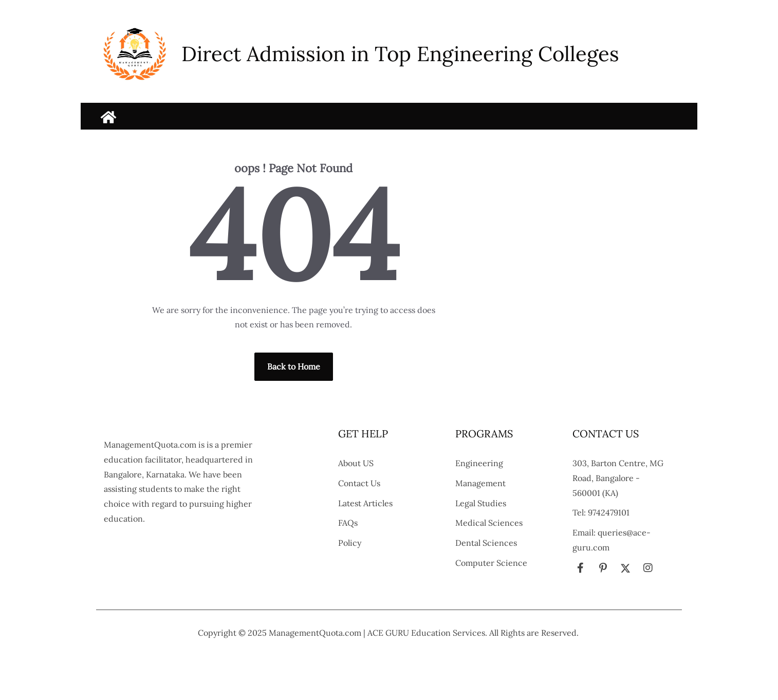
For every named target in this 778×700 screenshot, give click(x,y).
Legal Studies (481, 503)
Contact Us (359, 483)
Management (480, 483)
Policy (350, 543)
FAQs (348, 523)
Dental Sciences (486, 543)
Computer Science (491, 563)
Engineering (479, 463)
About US (356, 463)
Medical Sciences (489, 523)
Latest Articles (365, 503)
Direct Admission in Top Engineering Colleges (400, 54)
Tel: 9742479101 (601, 512)
